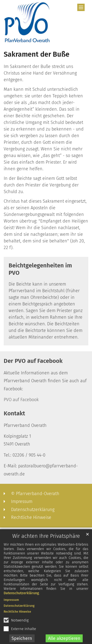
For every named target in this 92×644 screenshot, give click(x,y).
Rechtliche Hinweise (17, 615)
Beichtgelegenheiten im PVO (40, 269)
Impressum (11, 604)
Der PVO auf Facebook (33, 361)
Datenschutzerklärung (21, 597)
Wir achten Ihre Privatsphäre (46, 540)
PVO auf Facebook (21, 400)
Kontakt (14, 413)
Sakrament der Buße (37, 54)
